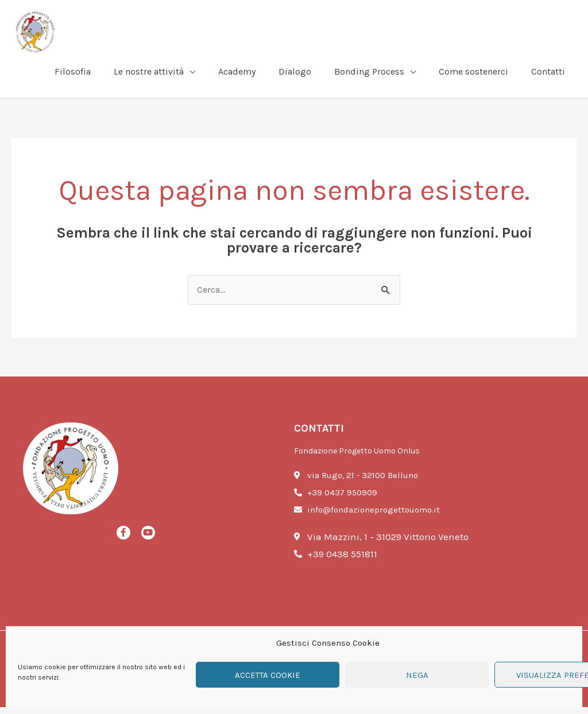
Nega (417, 675)
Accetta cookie (268, 675)
